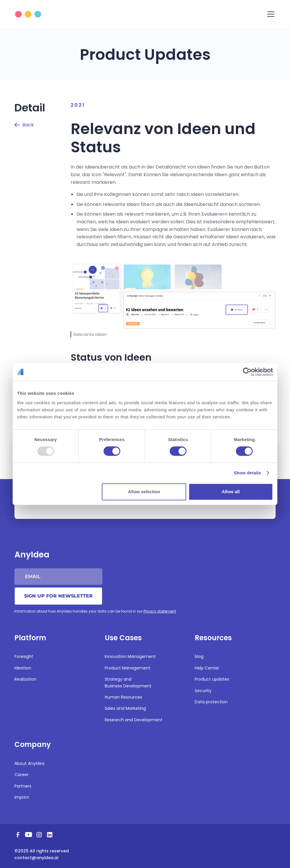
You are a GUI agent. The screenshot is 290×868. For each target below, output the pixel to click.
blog (199, 656)
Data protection (211, 702)
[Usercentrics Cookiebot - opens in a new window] (247, 372)
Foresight (24, 656)
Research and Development (134, 720)
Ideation (23, 668)
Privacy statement (160, 611)
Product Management (127, 668)
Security (203, 691)
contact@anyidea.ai (36, 858)
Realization (25, 679)
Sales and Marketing (125, 708)
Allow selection (144, 492)
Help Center (207, 668)
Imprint (22, 797)
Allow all (231, 492)
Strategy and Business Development (128, 682)
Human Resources (123, 697)
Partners (23, 786)
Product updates (212, 679)
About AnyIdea (29, 763)
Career (21, 775)
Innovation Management (130, 656)
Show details (247, 473)
